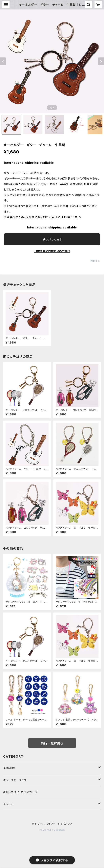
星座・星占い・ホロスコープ (20, 792)
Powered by (52, 830)
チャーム (8, 804)
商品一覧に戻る (52, 743)
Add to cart (52, 239)
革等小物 (9, 768)
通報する (95, 261)
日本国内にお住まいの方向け (52, 251)
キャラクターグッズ (15, 780)
